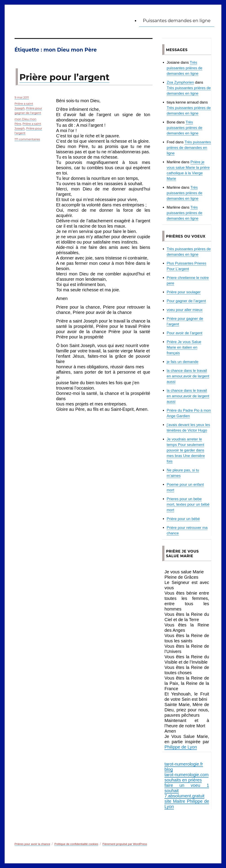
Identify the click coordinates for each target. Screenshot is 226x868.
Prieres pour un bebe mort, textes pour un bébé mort (188, 504)
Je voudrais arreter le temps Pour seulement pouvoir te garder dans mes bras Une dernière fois (186, 450)
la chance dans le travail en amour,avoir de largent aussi (188, 376)
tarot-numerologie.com (186, 775)
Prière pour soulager (184, 292)
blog (169, 769)
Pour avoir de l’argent (185, 333)
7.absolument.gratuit (184, 796)
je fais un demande (183, 362)
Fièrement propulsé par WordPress (125, 844)
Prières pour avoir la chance (32, 844)
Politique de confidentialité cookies (76, 844)
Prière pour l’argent (65, 77)
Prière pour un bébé (183, 519)
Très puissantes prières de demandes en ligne (185, 68)
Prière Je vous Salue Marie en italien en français (184, 347)
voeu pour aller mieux (185, 310)
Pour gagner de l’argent (186, 301)
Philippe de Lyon (181, 747)
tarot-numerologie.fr (184, 764)
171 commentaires (27, 139)
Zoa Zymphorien (180, 82)
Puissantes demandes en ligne (177, 21)
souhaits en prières (183, 780)
